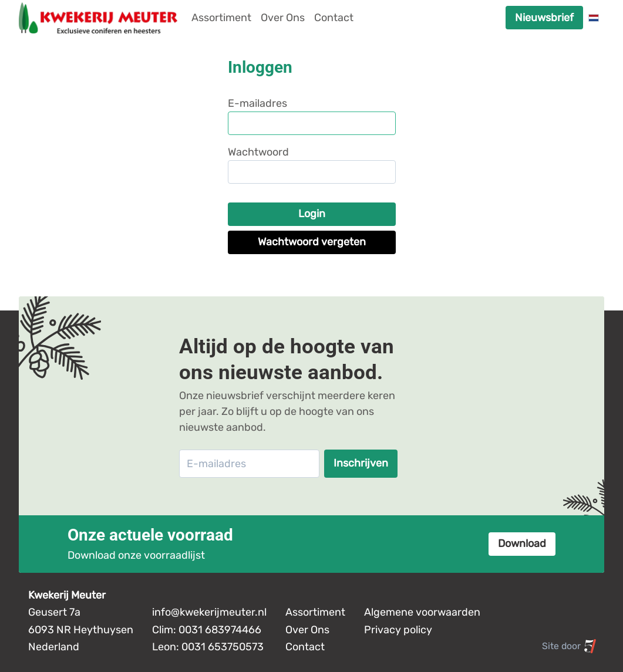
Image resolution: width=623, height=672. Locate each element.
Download (522, 543)
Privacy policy (398, 630)
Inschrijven (361, 463)
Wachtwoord (258, 152)
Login (312, 214)
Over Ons (283, 18)
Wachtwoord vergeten (312, 242)
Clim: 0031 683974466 (207, 630)
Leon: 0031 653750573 (208, 647)
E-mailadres (257, 103)
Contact (334, 18)
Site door (570, 646)
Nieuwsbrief (544, 18)
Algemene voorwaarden (422, 612)
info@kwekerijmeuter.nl (209, 612)
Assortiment (221, 18)
